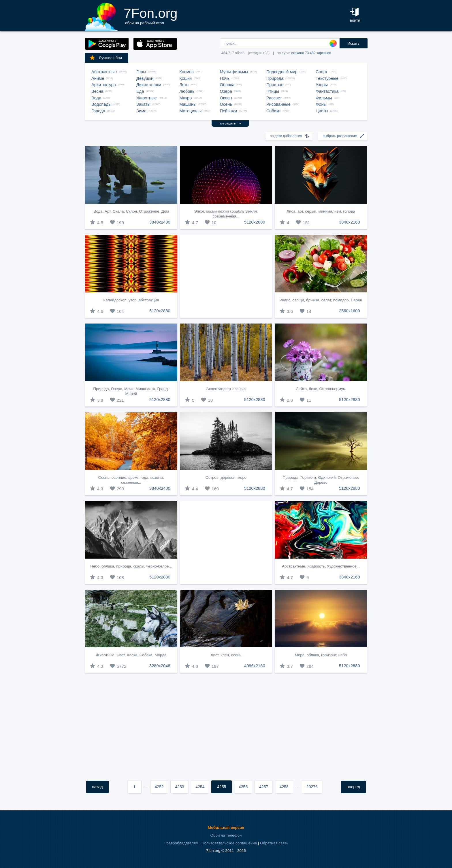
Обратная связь (274, 843)
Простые (275, 85)
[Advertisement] (226, 276)
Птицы (273, 91)
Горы (141, 72)
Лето (184, 85)
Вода (96, 98)
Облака (227, 85)
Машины (188, 104)
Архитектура (104, 85)
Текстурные (327, 78)
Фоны (321, 104)
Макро (185, 98)
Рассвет (274, 98)
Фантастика (327, 91)
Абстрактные (104, 72)
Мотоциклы (190, 111)
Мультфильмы (234, 72)
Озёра (226, 91)
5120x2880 (255, 222)
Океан (226, 98)
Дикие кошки (149, 85)
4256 (243, 787)
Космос (187, 72)
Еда (140, 91)
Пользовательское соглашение (229, 843)
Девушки (145, 78)
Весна (97, 91)
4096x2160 (255, 666)
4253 (179, 787)
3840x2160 (350, 222)
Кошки (185, 78)
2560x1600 (350, 311)
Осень (226, 104)
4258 (284, 787)
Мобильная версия (226, 828)
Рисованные (278, 104)
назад (97, 787)
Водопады (101, 104)
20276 (312, 787)
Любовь (187, 91)
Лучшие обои (106, 58)
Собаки (274, 111)
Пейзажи (228, 111)
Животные (147, 98)
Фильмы (324, 98)
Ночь (225, 78)
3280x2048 (160, 666)
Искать (353, 43)
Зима (141, 111)
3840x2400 (160, 222)
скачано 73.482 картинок (311, 53)
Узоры (322, 85)
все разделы (230, 123)
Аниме (98, 78)
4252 (159, 787)
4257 (264, 787)
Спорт (322, 72)
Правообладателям (181, 843)
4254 (200, 787)
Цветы (322, 111)
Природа (275, 78)
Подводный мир (282, 72)
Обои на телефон (226, 835)
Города (98, 111)
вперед (353, 787)
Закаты (143, 104)
